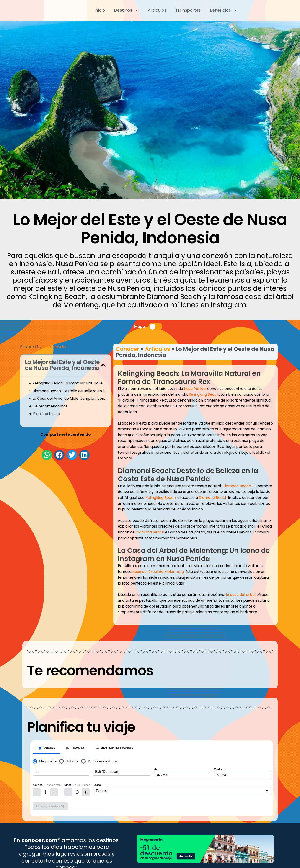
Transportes (188, 10)
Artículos (157, 10)
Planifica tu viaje (47, 414)
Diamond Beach (237, 486)
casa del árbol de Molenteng (158, 572)
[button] (103, 365)
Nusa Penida (195, 389)
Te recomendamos (50, 406)
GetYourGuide (55, 347)
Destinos (126, 10)
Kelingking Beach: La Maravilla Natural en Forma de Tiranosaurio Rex (69, 383)
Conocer (127, 349)
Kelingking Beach (204, 394)
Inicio (100, 10)
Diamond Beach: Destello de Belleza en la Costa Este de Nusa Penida (69, 391)
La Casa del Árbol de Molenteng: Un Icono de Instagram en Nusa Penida (69, 398)
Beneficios (224, 10)
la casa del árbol (241, 595)
